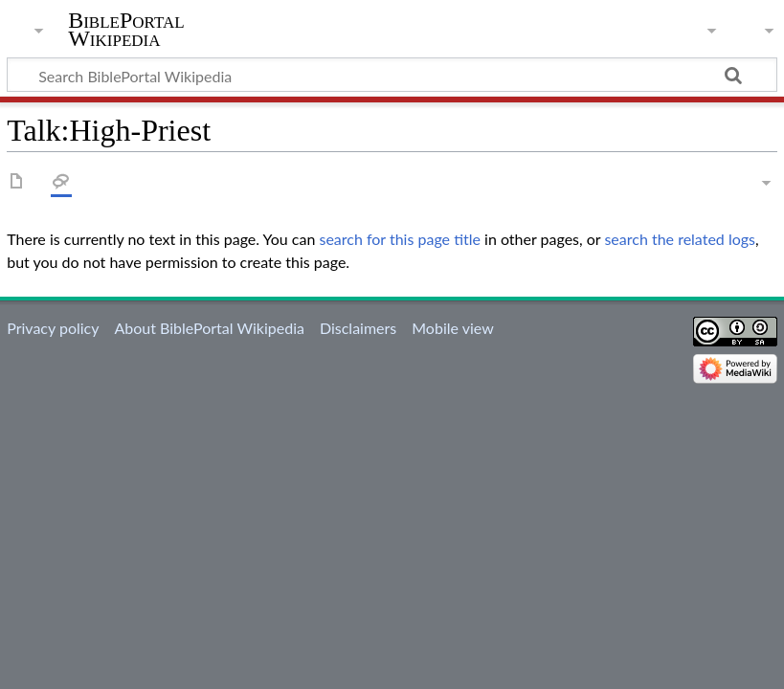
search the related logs (680, 239)
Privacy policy (53, 328)
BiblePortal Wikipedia (126, 30)
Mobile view (452, 328)
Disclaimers (358, 328)
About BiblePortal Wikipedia (209, 328)
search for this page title (400, 239)
